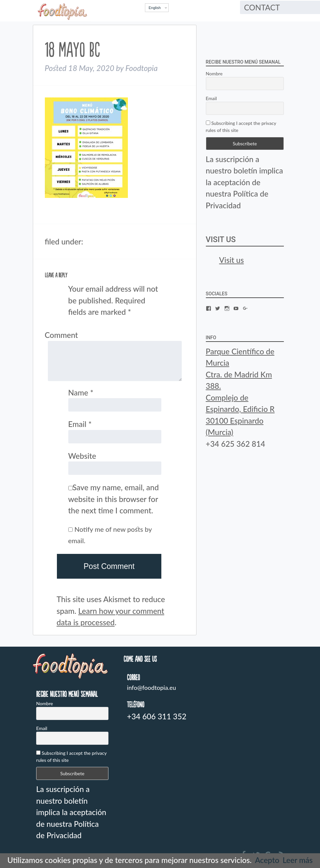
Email (80, 424)
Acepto (267, 860)
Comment (61, 335)
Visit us (221, 240)
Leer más (298, 860)
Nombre (214, 74)
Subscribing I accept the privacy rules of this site (241, 127)
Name (81, 392)
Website (82, 456)
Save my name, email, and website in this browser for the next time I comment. (114, 499)
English (155, 8)
